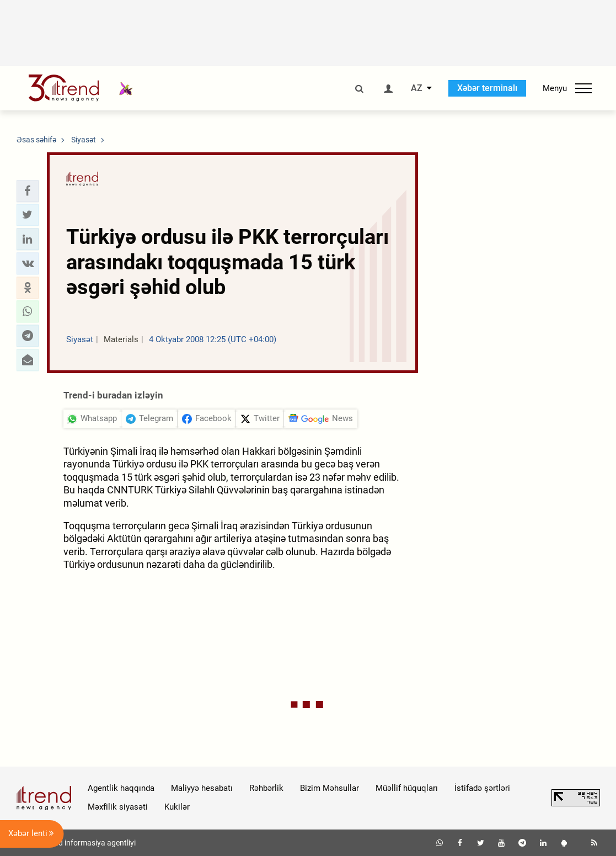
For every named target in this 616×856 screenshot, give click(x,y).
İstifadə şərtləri (482, 788)
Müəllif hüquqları (407, 788)
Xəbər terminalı (487, 88)
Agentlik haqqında (121, 788)
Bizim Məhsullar (330, 788)
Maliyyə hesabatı (202, 788)
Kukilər (177, 807)
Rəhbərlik (266, 788)
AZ (417, 88)
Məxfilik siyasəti (118, 807)
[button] (28, 191)
